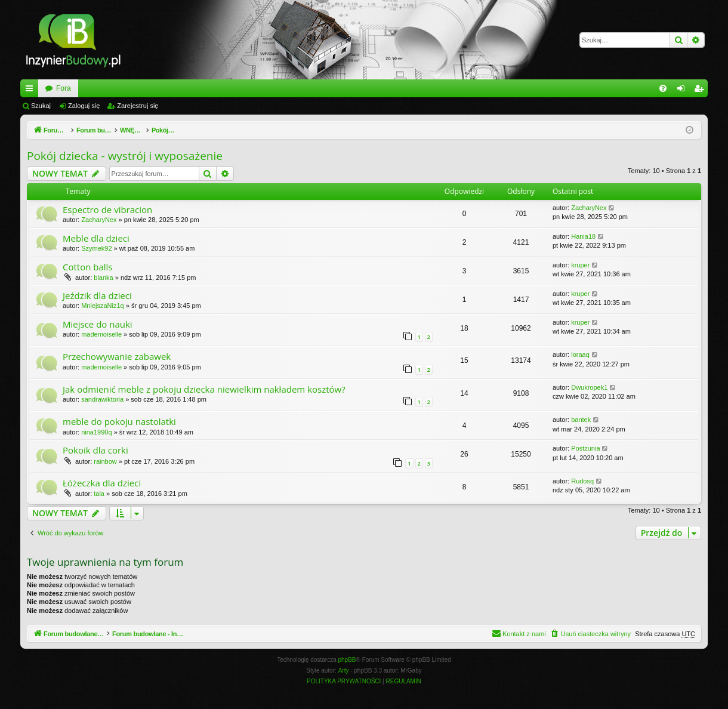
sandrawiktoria (102, 399)
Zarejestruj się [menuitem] (701, 91)
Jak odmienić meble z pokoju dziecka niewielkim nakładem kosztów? (204, 389)
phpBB (347, 660)
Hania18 (583, 236)
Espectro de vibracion (107, 209)
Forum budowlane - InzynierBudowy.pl (106, 88)
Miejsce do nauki (98, 324)
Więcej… (32, 91)
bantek (581, 420)
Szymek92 (96, 248)
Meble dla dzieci (96, 238)
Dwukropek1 (589, 387)
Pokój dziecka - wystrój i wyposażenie (125, 156)
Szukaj (41, 106)
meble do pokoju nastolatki (119, 421)
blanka (103, 278)
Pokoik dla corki (95, 450)
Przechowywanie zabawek (117, 356)
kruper (580, 265)
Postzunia (585, 448)
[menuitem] (663, 88)
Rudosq (582, 481)
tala (99, 494)
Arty (344, 671)
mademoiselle (101, 334)
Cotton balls (88, 267)
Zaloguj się (84, 106)
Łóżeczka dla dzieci (102, 483)
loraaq (580, 354)
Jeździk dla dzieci (97, 295)
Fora (199, 88)
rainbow (105, 461)
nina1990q (96, 432)
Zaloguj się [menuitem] (684, 91)
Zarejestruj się (138, 106)
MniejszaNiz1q (103, 306)
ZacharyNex (99, 220)
